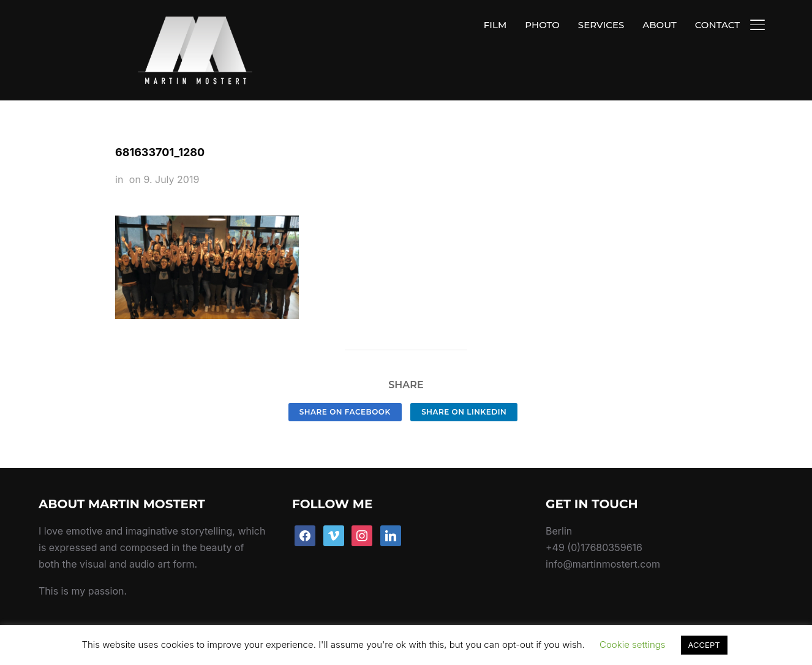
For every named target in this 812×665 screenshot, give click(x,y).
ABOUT (659, 25)
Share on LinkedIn (464, 383)
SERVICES (601, 25)
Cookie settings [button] (633, 644)
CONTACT (717, 25)
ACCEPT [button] (704, 645)
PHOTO (542, 25)
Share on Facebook (345, 383)
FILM (495, 25)
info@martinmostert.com (603, 536)
